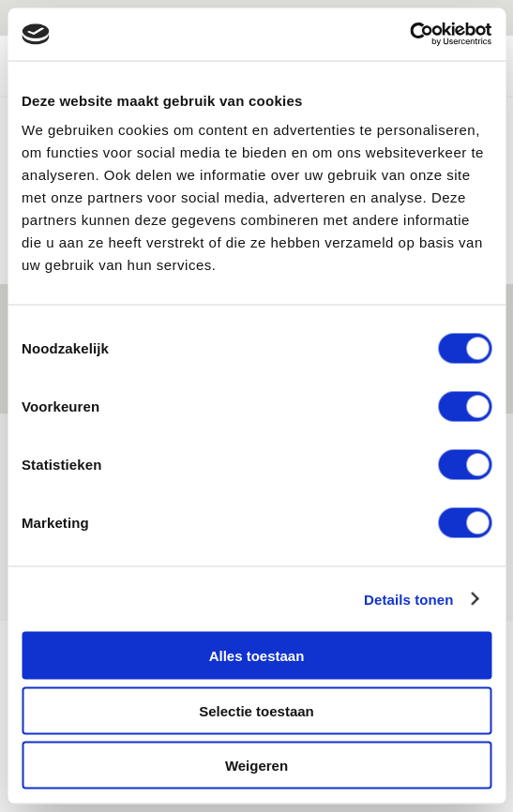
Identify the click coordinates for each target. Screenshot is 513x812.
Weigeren (256, 766)
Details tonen (408, 599)
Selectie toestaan (256, 710)
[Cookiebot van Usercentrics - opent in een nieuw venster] (409, 35)
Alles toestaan (257, 656)
